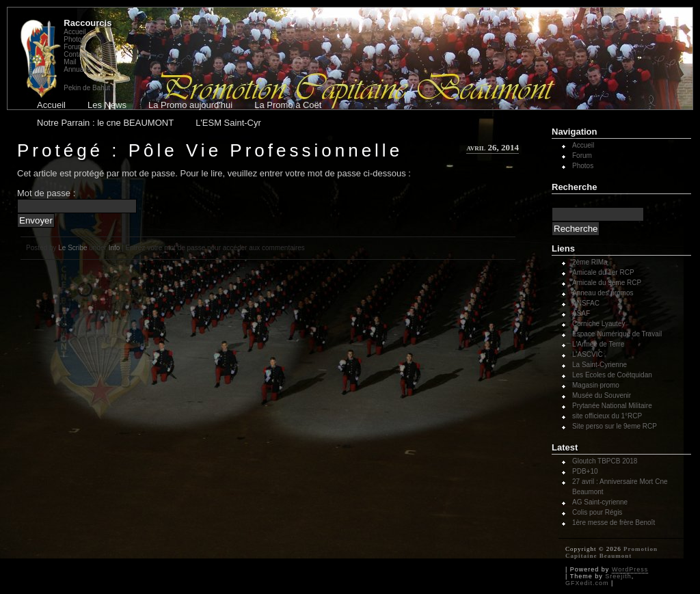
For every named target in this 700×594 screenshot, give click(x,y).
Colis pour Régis (597, 512)
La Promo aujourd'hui (190, 105)
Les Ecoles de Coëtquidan (612, 375)
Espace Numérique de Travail (617, 334)
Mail (70, 62)
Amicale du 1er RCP (603, 272)
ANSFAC (586, 303)
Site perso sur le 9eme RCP (615, 426)
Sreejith (618, 576)
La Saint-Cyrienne (600, 365)
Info (115, 248)
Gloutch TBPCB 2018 (605, 461)
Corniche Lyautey (598, 324)
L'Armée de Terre (598, 344)
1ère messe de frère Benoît (614, 523)
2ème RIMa (590, 262)
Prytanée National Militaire (612, 406)
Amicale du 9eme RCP (607, 283)
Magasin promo (596, 385)
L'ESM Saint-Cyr (228, 123)
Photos (74, 39)
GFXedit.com (587, 583)
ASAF (581, 313)
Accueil (75, 32)
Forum (73, 47)
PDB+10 (585, 471)
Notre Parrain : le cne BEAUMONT (105, 123)
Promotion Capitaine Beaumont (611, 552)
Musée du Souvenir (602, 395)
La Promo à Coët (288, 105)
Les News (107, 105)
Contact (75, 54)
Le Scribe (72, 248)
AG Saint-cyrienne (600, 502)
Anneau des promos (603, 293)
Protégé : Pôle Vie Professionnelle (210, 150)
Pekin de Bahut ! (89, 88)
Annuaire (77, 69)
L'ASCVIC (588, 354)
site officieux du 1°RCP (607, 416)
